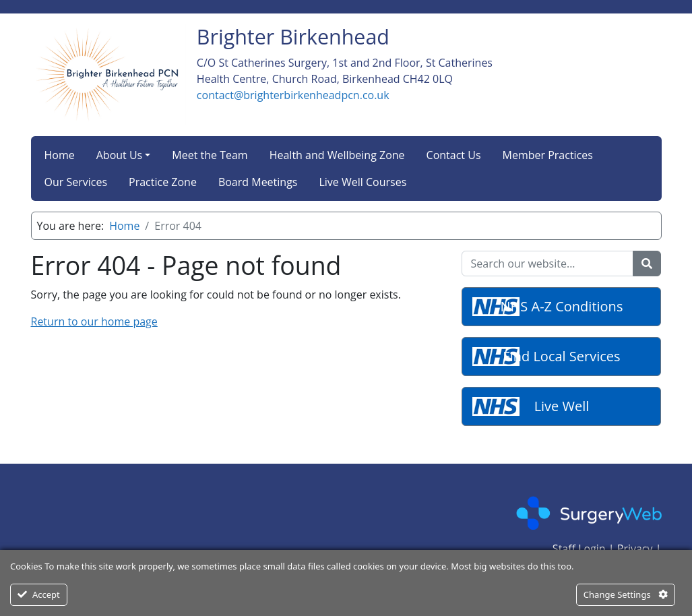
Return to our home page (94, 321)
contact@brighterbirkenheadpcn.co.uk (293, 95)
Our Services (76, 182)
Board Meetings (258, 182)
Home (60, 155)
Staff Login (579, 549)
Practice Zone (163, 182)
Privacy (635, 549)
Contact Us (454, 155)
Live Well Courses (363, 182)
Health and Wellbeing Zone (337, 155)
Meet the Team (210, 155)
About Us (120, 155)
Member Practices (548, 155)
